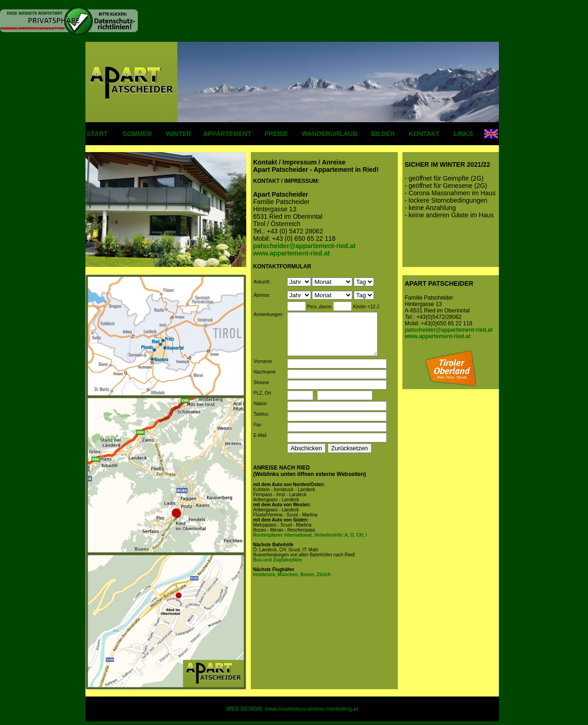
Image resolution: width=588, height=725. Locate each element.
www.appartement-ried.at (438, 336)
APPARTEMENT (227, 134)
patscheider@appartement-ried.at (449, 330)
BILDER (383, 134)
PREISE (276, 134)
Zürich (323, 581)
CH (359, 541)
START (97, 134)
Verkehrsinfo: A (331, 541)
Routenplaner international (282, 541)
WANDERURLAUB (330, 134)
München (287, 581)
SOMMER (137, 134)
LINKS (464, 134)
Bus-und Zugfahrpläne (278, 566)
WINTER (178, 134)
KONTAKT (424, 134)
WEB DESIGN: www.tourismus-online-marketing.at (292, 709)
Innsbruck (264, 581)
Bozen (307, 581)
